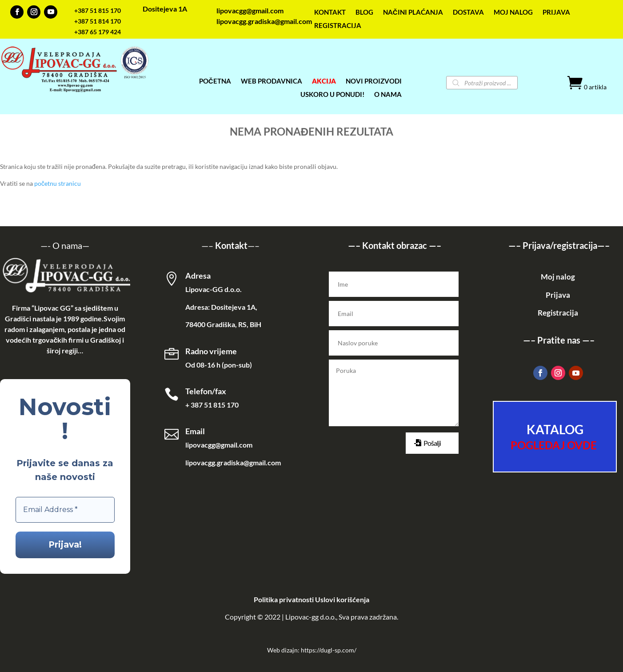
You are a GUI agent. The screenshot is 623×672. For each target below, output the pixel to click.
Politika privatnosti (284, 599)
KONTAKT (330, 12)
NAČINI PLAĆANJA (413, 12)
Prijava (558, 295)
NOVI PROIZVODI (374, 81)
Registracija (558, 313)
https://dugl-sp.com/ (329, 650)
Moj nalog (558, 277)
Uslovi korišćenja (342, 599)
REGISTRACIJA (338, 26)
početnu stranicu (58, 183)
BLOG (364, 12)
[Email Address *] (65, 510)
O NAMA (388, 95)
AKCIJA (324, 81)
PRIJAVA (556, 12)
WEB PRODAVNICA (272, 81)
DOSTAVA (468, 12)
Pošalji (432, 443)
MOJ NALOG (513, 12)
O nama (67, 245)
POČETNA (215, 81)
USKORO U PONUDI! (332, 95)
